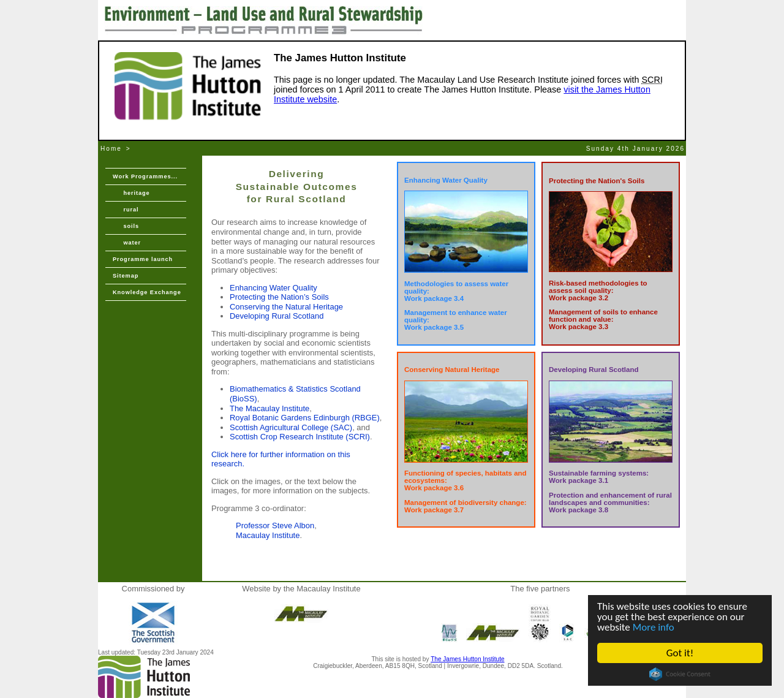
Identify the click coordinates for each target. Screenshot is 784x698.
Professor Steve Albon (275, 525)
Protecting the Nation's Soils (597, 181)
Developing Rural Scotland (277, 316)
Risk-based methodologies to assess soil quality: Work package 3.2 (598, 290)
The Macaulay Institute (269, 408)
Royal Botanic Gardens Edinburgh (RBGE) (305, 418)
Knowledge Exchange (147, 292)
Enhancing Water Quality (273, 288)
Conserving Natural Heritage (452, 370)
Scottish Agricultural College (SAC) (291, 427)
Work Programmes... (145, 176)
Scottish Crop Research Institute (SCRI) (300, 437)
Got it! (680, 653)
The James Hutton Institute (467, 659)
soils (126, 226)
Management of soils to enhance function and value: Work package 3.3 (603, 319)
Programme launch (143, 259)
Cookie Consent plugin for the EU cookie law (680, 674)
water (127, 243)
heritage (131, 193)
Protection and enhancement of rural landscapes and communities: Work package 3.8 (610, 503)
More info (654, 627)
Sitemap (126, 276)
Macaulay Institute (268, 535)
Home (111, 149)
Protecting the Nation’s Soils (279, 297)
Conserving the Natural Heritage (286, 307)
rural (126, 210)
